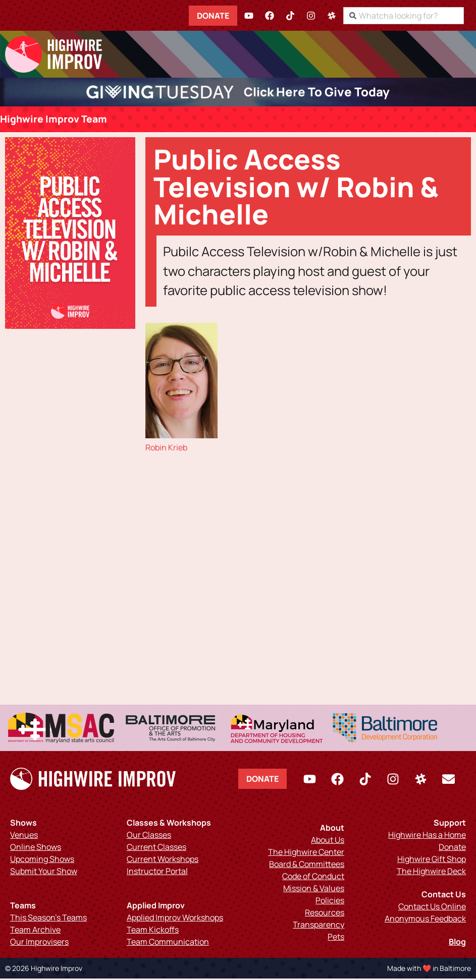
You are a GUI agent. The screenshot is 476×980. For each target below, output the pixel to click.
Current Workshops (163, 860)
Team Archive (35, 931)
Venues (24, 836)
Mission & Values (314, 890)
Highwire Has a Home (427, 836)
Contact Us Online (432, 908)
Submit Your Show (44, 873)
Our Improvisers (39, 943)
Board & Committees (307, 866)
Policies (330, 902)
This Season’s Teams (48, 919)
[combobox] (411, 15)
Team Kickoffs (153, 931)
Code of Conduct (313, 878)
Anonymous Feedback (425, 920)
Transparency (319, 926)
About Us (328, 841)
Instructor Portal (157, 873)
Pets (336, 938)
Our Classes (149, 836)
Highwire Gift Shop (432, 860)
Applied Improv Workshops (175, 919)
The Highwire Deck (431, 873)
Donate (220, 15)
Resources (325, 914)
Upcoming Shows (42, 860)
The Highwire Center (306, 853)
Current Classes (156, 848)
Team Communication (168, 943)
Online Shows (36, 848)
